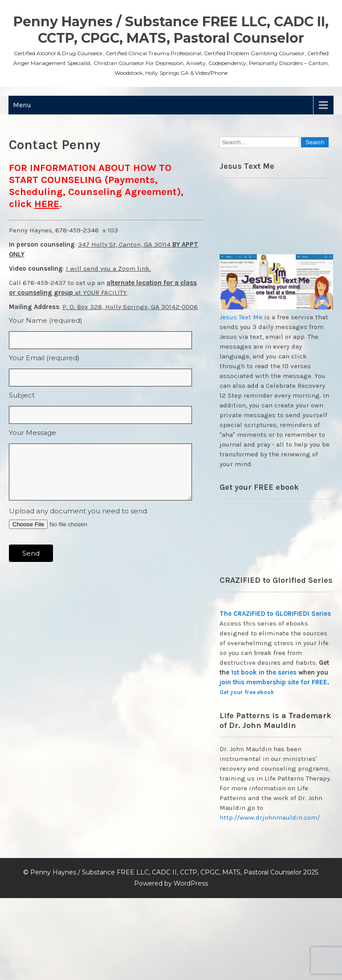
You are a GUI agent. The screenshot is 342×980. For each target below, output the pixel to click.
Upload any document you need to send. (79, 511)
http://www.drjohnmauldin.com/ (270, 817)
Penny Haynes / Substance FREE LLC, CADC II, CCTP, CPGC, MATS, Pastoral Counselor (171, 30)
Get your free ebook (247, 692)
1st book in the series (264, 672)
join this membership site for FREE (273, 682)
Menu (22, 105)
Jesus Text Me (241, 317)
